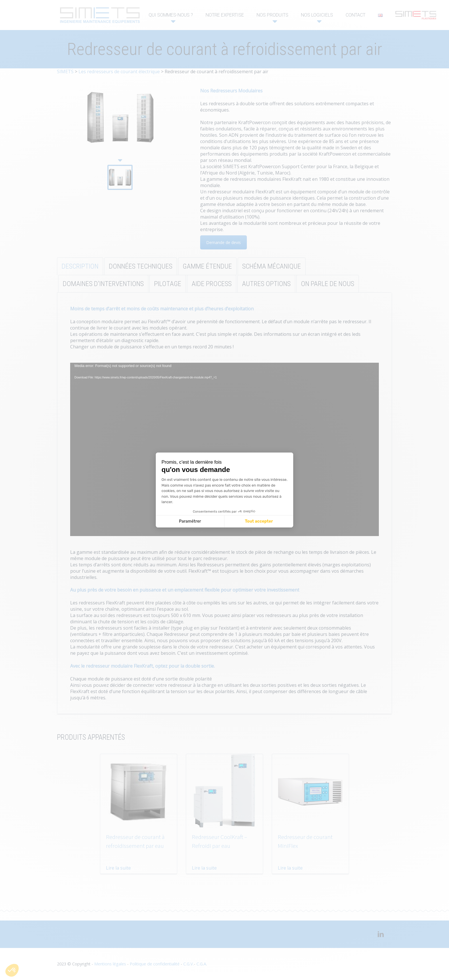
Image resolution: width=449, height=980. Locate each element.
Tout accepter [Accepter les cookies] (259, 521)
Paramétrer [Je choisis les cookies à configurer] (190, 521)
